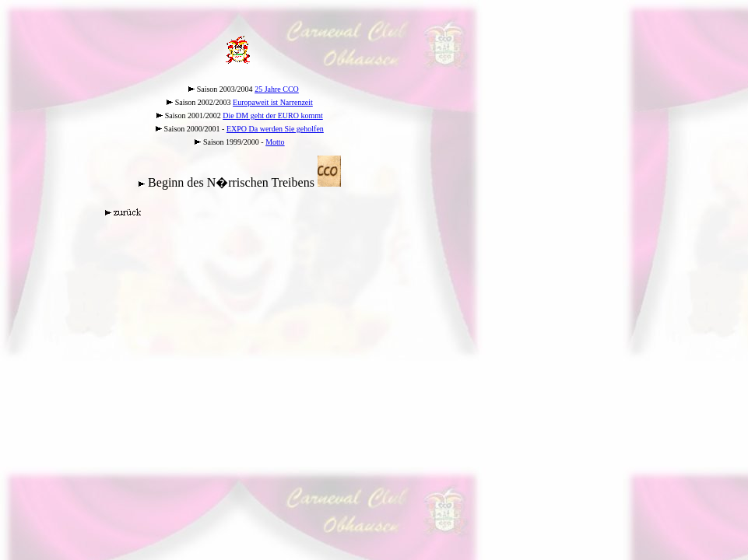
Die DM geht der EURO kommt (273, 115)
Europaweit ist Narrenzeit (273, 102)
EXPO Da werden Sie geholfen (275, 129)
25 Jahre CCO (277, 89)
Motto (275, 142)
